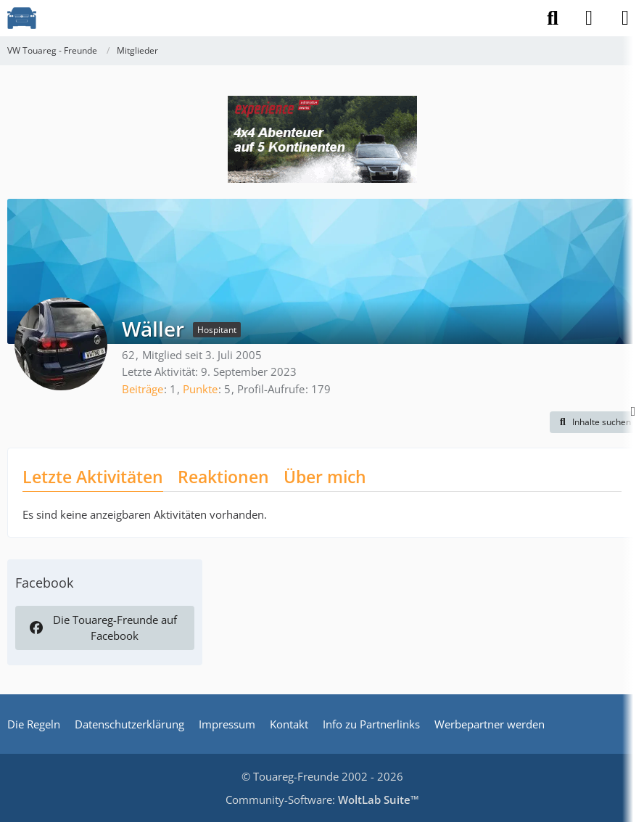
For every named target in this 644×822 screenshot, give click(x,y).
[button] (593, 422)
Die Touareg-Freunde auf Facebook (103, 628)
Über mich (325, 477)
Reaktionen (223, 477)
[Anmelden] (589, 18)
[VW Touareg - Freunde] (22, 18)
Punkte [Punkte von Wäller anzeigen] (200, 389)
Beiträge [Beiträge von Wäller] (143, 389)
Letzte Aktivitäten (93, 477)
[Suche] (553, 18)
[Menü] (625, 18)
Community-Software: (322, 800)
